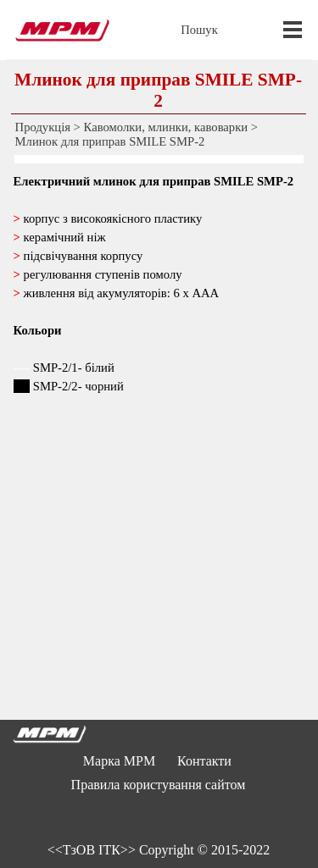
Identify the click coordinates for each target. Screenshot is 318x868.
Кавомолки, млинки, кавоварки (166, 127)
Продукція (43, 127)
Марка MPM (119, 761)
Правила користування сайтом (159, 785)
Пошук (199, 30)
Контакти (204, 761)
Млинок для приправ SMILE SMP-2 (110, 141)
